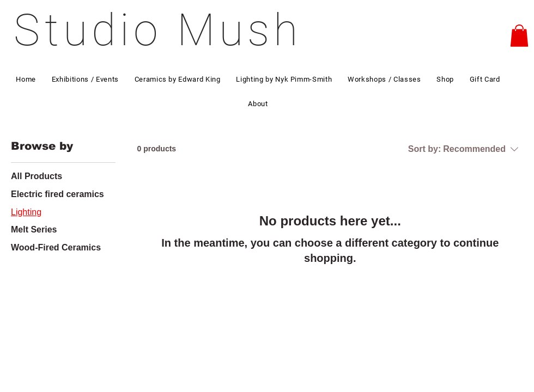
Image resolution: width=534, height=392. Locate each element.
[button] (519, 36)
